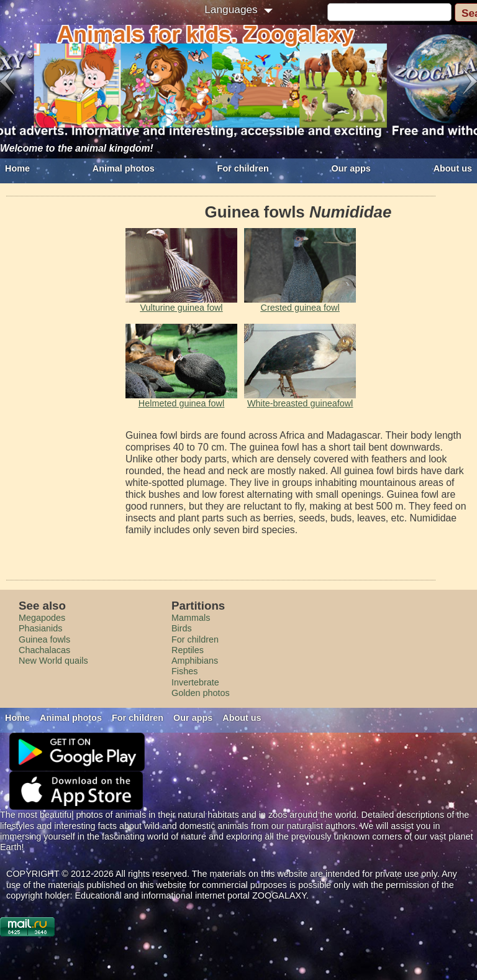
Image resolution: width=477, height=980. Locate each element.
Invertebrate (195, 682)
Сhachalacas (44, 650)
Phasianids (40, 628)
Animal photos (124, 168)
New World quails (53, 661)
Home (17, 168)
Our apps (351, 168)
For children (243, 168)
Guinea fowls (44, 639)
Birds (182, 628)
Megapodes (42, 618)
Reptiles (188, 650)
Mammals (191, 618)
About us (453, 168)
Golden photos (201, 693)
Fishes (184, 671)
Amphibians (195, 661)
